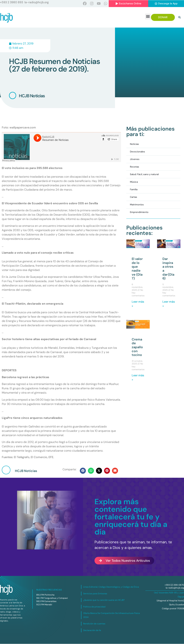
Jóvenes (135, 159)
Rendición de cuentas (94, 624)
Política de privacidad (94, 607)
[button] (148, 17)
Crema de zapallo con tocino (137, 347)
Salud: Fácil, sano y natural (144, 174)
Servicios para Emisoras (95, 594)
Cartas (134, 197)
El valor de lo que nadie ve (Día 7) (137, 269)
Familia (134, 190)
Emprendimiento (139, 212)
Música (134, 182)
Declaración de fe (92, 630)
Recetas (134, 167)
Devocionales (137, 152)
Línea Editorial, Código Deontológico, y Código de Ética (111, 587)
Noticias (134, 144)
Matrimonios (137, 205)
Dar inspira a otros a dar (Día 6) (168, 269)
